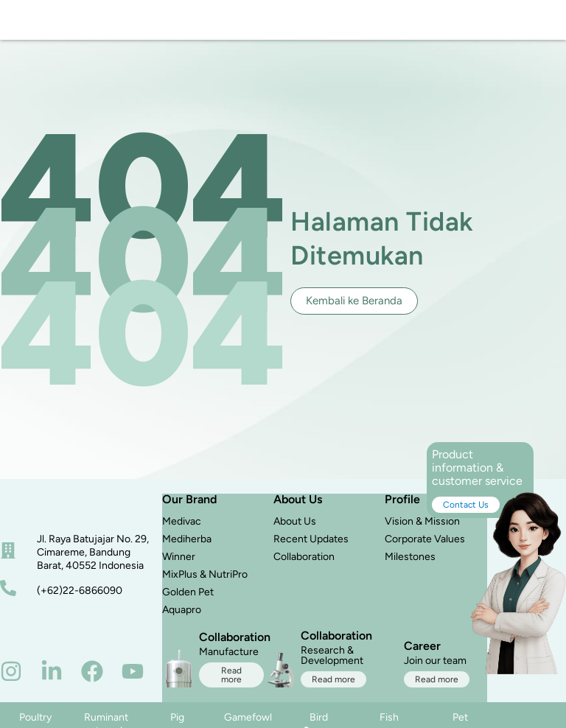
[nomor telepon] (8, 596)
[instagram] (11, 679)
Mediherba (187, 546)
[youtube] (133, 679)
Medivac (182, 529)
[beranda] (41, 514)
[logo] (42, 24)
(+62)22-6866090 (80, 598)
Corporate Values (425, 546)
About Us (295, 529)
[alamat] (8, 558)
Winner (179, 564)
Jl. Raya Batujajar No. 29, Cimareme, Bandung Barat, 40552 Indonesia (93, 560)
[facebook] (92, 679)
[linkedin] (52, 679)
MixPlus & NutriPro (205, 582)
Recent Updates (311, 546)
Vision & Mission (422, 529)
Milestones (410, 564)
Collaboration (304, 564)
